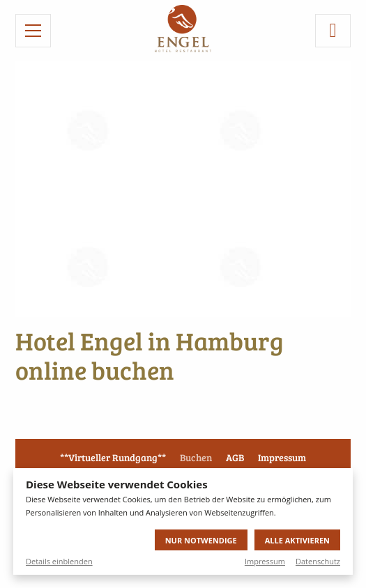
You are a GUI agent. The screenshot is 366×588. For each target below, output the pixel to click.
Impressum (265, 561)
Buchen (196, 457)
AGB (235, 457)
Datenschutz (318, 561)
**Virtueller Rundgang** (113, 457)
